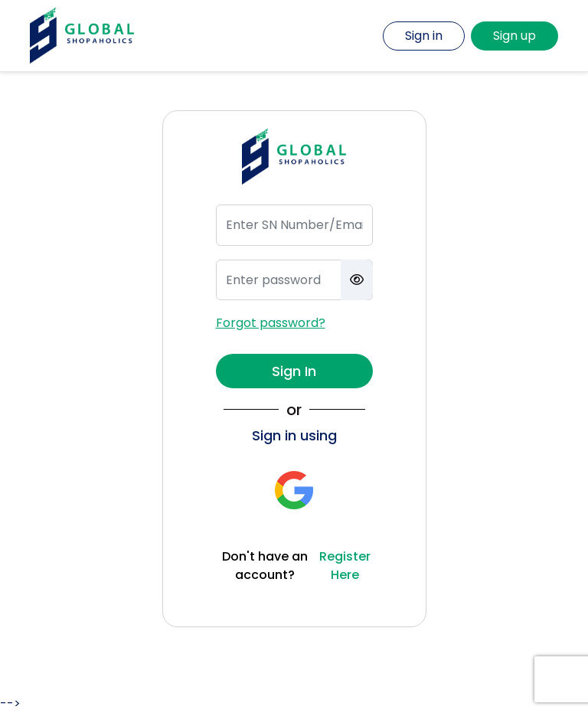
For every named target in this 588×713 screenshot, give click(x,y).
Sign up (514, 36)
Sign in (424, 36)
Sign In (294, 371)
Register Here (345, 566)
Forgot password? (271, 323)
